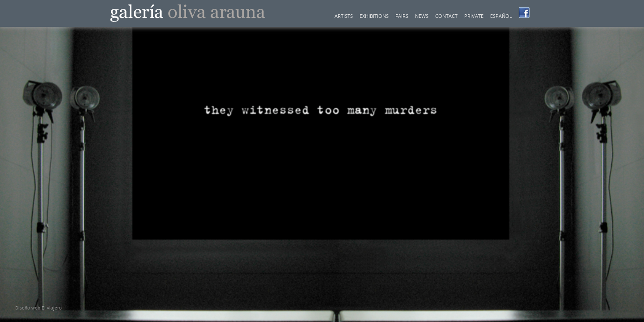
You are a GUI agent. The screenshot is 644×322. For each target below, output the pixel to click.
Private (474, 16)
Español (501, 16)
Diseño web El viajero (38, 308)
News (422, 16)
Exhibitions (374, 16)
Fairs (402, 16)
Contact (446, 16)
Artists (344, 16)
